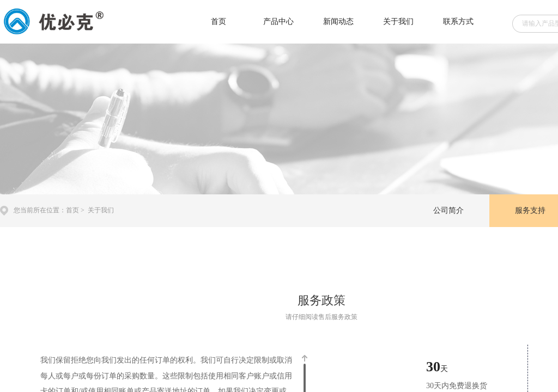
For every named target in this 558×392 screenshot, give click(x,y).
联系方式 (458, 22)
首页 (219, 22)
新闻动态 (338, 22)
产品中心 (278, 22)
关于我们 (398, 22)
